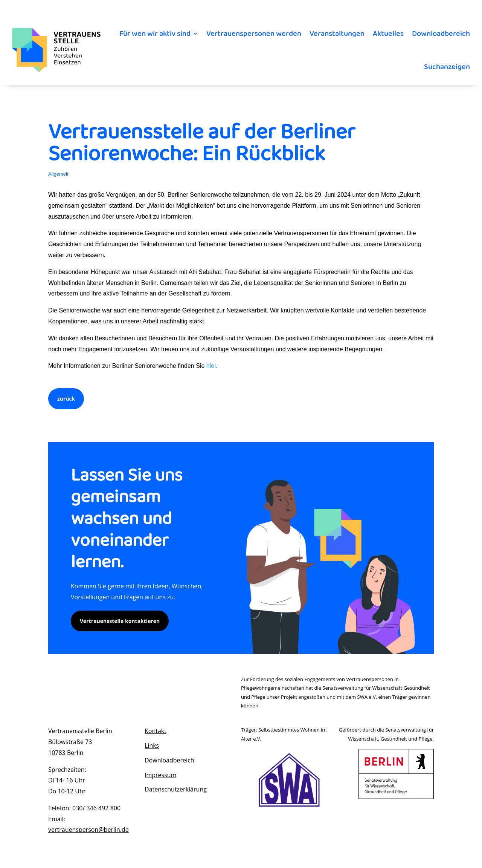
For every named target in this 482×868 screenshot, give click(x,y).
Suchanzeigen (447, 67)
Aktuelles (388, 34)
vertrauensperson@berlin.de (88, 830)
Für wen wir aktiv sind (155, 34)
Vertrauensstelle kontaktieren (120, 621)
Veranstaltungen (337, 34)
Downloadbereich (441, 34)
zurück (66, 399)
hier (211, 366)
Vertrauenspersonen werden (254, 34)
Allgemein (59, 174)
